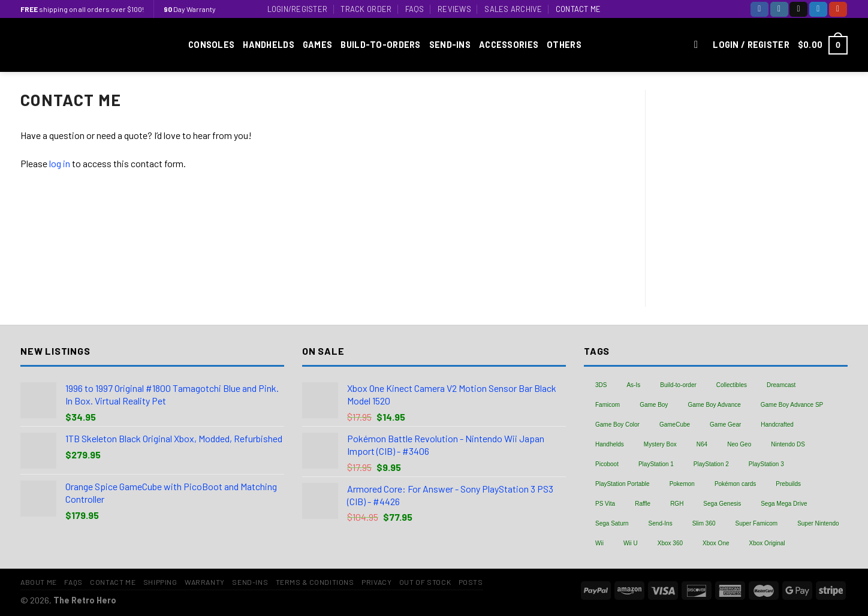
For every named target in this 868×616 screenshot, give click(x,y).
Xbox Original (767, 543)
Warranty (205, 582)
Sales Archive (513, 9)
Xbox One (716, 543)
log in (60, 163)
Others (564, 45)
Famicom (608, 405)
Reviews (454, 9)
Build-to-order (678, 385)
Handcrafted (777, 425)
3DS (601, 385)
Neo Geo (739, 444)
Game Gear (725, 425)
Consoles (211, 45)
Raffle (643, 504)
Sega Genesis (722, 504)
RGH (677, 504)
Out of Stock (425, 582)
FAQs (415, 9)
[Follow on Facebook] (759, 9)
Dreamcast (781, 385)
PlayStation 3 (766, 464)
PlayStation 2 (711, 464)
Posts (471, 582)
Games (317, 45)
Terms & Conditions (315, 582)
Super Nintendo (818, 523)
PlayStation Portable (623, 484)
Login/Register (298, 9)
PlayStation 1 (656, 464)
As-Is (633, 385)
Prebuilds (788, 484)
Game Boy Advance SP (792, 405)
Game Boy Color (617, 425)
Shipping (160, 582)
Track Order (366, 9)
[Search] (699, 45)
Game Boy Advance (714, 405)
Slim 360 (704, 523)
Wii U (631, 543)
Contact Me (578, 9)
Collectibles (732, 385)
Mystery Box (660, 444)
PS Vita (605, 504)
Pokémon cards (735, 484)
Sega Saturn (612, 523)
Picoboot (607, 464)
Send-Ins (450, 45)
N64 (702, 444)
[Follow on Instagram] (779, 9)
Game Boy (654, 405)
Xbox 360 (670, 543)
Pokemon (682, 484)
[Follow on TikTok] (798, 9)
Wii (599, 543)
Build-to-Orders (380, 45)
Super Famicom (757, 523)
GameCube (675, 425)
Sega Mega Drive (784, 504)
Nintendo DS (788, 444)
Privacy (376, 582)
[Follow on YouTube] (838, 9)
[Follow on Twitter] (818, 9)
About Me (39, 582)
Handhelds (269, 45)
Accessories (509, 45)
